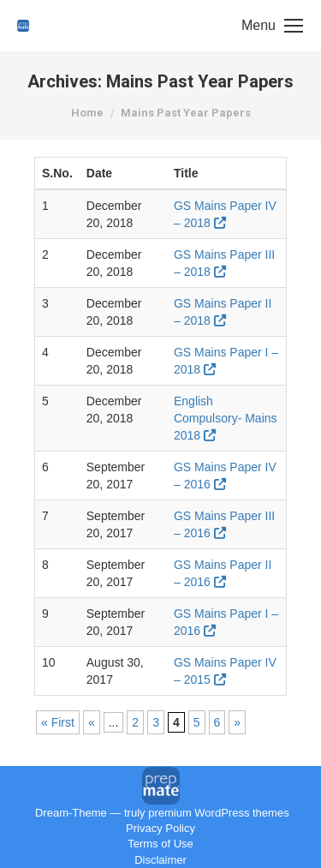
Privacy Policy (160, 828)
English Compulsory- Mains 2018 (226, 418)
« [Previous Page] (92, 722)
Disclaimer (160, 860)
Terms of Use (160, 844)
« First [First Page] (58, 722)
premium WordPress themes (218, 813)
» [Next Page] (237, 722)
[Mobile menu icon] (272, 26)
